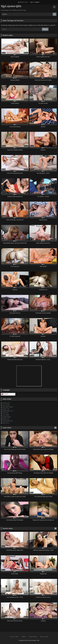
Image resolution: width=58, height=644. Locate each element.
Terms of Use (44, 637)
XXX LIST (5, 413)
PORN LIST (5, 403)
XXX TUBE (5, 405)
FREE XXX (5, 409)
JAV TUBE (5, 415)
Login (31, 2)
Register (37, 2)
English (5, 394)
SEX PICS (5, 423)
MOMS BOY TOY (7, 411)
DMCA (24, 637)
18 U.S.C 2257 (14, 637)
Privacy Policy (33, 637)
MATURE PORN (7, 407)
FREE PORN (6, 417)
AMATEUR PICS (7, 421)
